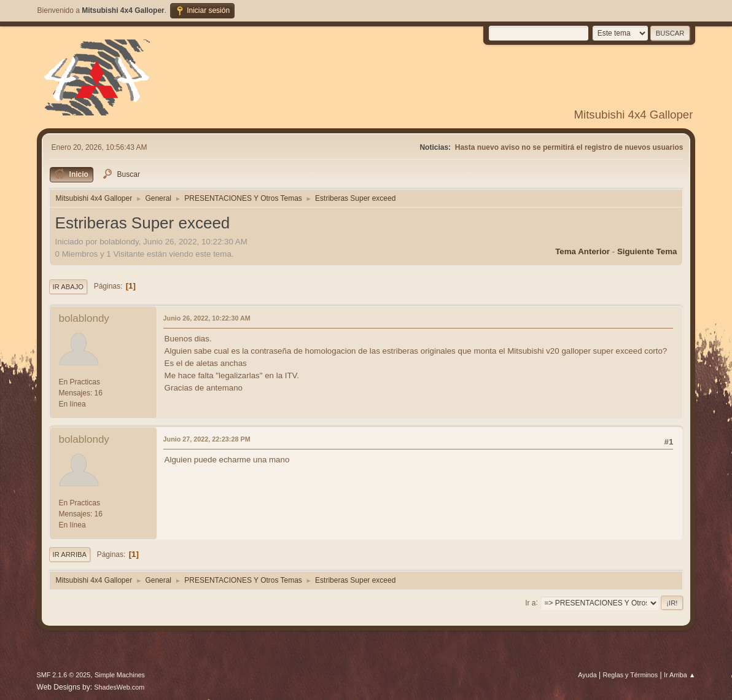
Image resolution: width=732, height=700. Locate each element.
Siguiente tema (647, 251)
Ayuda (587, 675)
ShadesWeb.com (119, 687)
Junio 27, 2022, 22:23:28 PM (207, 439)
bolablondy (84, 318)
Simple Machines (120, 675)
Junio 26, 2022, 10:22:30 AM (207, 318)
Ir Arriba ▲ (679, 675)
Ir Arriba (70, 554)
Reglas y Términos (631, 675)
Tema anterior (582, 251)
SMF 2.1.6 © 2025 (64, 675)
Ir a (530, 602)
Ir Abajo (68, 287)
